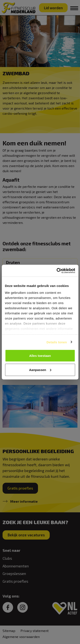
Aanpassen (40, 370)
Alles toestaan (40, 356)
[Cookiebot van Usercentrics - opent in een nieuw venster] (57, 271)
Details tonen (57, 342)
